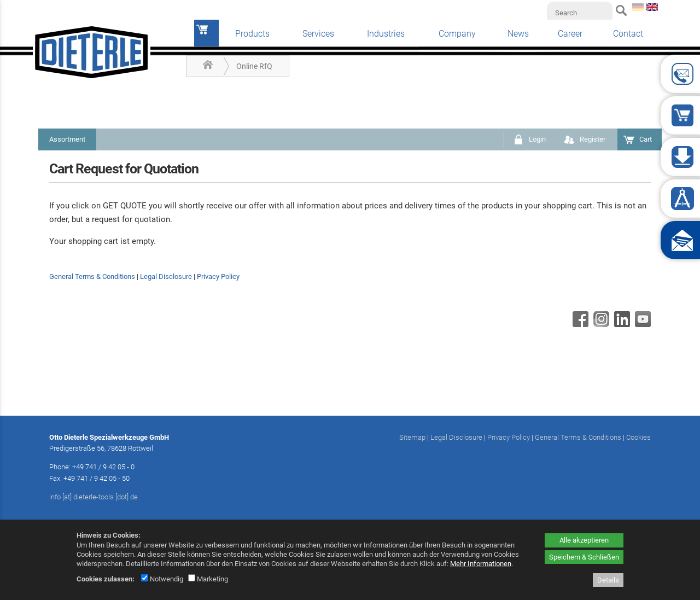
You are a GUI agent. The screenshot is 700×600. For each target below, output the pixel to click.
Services (318, 34)
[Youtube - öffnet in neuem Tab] (641, 324)
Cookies (638, 437)
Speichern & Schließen (584, 557)
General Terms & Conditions (92, 276)
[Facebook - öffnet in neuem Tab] (579, 324)
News (518, 34)
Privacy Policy (218, 276)
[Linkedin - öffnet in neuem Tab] (621, 324)
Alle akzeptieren (584, 540)
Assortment (67, 139)
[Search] (580, 13)
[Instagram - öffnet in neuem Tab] (600, 324)
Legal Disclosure (166, 276)
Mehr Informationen (481, 564)
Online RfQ (254, 66)
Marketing (208, 579)
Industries (386, 34)
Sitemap (412, 437)
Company (457, 34)
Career (570, 34)
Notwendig (162, 579)
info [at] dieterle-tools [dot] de (94, 497)
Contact (628, 34)
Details (608, 580)
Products (252, 34)
